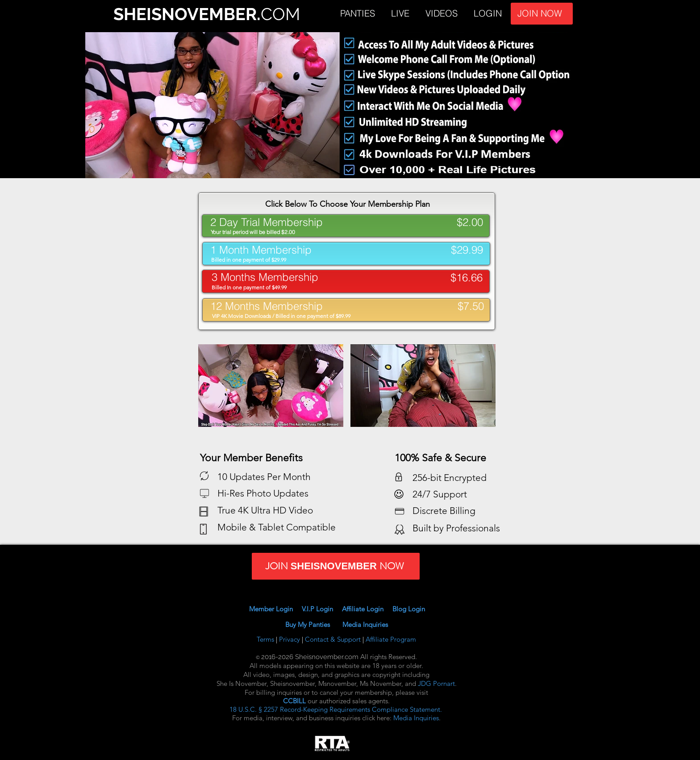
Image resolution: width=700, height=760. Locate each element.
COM (280, 14)
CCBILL (294, 701)
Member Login (271, 609)
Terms (266, 639)
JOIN (588, 14)
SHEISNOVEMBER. (187, 14)
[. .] (346, 280)
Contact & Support (334, 639)
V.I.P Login (321, 609)
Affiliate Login (367, 609)
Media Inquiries (365, 624)
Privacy (290, 639)
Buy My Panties (314, 624)
